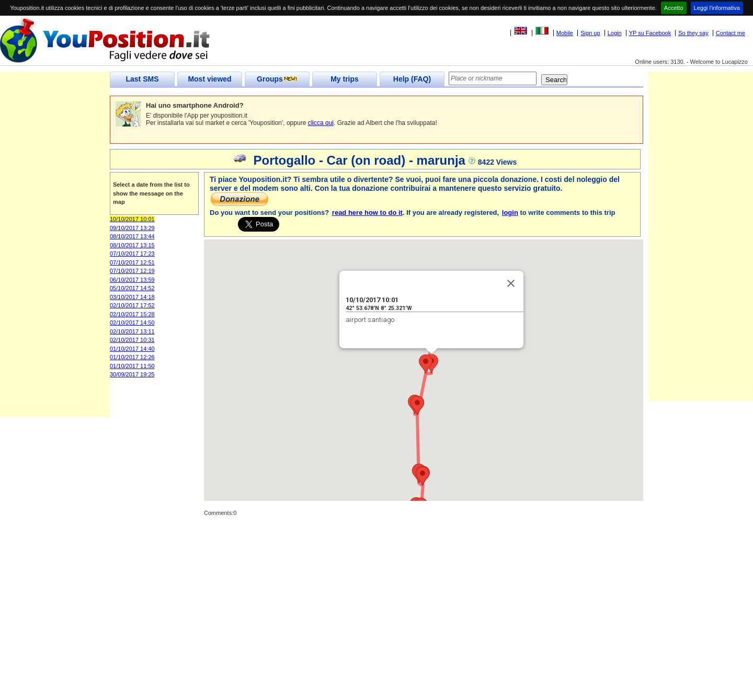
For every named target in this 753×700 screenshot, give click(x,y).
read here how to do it (367, 213)
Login (615, 33)
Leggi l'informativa (717, 8)
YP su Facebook (650, 33)
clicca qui (321, 123)
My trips (345, 79)
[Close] (511, 283)
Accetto (674, 8)
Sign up (590, 33)
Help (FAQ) (412, 79)
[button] (426, 364)
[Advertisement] (55, 260)
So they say (693, 33)
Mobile (565, 33)
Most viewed (209, 79)
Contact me (731, 33)
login (510, 213)
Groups (277, 79)
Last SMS (142, 79)
